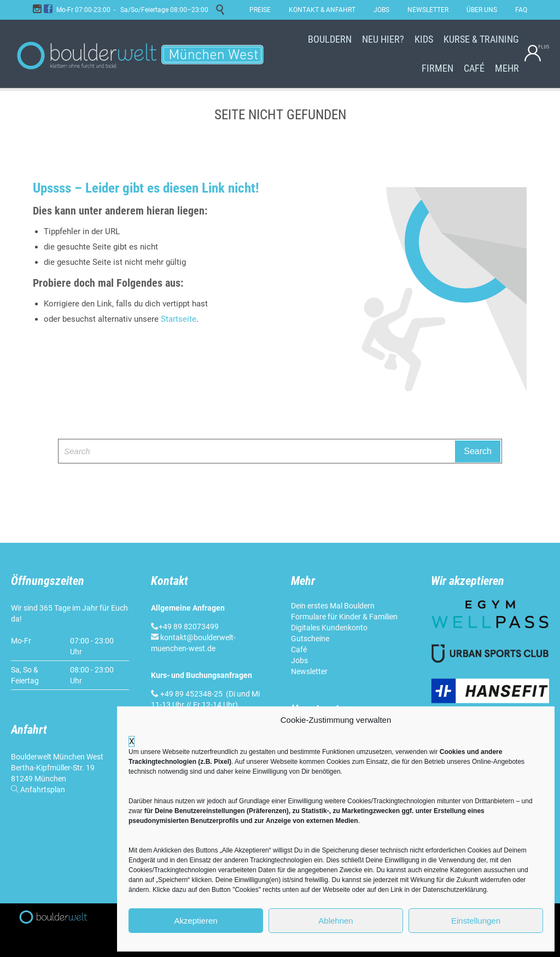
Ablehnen (336, 921)
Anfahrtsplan (43, 790)
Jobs (299, 660)
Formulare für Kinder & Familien (344, 617)
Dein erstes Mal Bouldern (333, 606)
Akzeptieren (196, 921)
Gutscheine (310, 639)
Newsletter (309, 671)
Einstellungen (476, 921)
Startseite (179, 319)
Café (299, 649)
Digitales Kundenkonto (329, 628)
